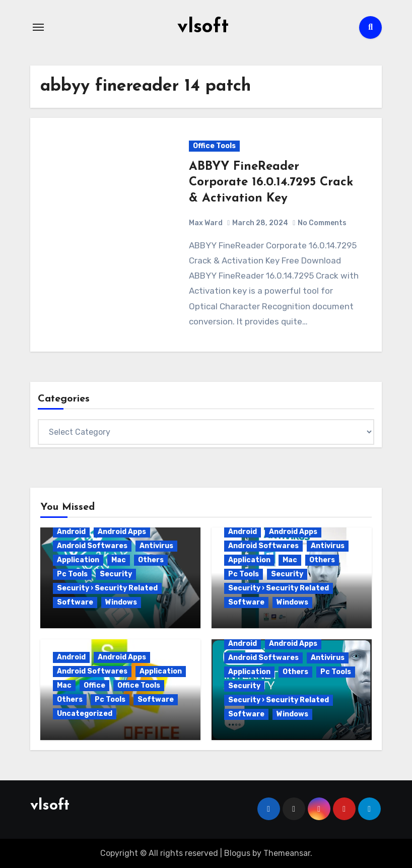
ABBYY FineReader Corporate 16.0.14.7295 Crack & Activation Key (271, 182)
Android (71, 532)
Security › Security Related (107, 588)
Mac (119, 560)
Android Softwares (92, 546)
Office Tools (214, 146)
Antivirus (156, 546)
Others (151, 560)
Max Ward (206, 222)
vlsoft (203, 27)
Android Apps (122, 532)
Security (116, 574)
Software (75, 602)
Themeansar (287, 853)
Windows (121, 602)
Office (94, 685)
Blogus (237, 853)
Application (78, 560)
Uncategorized (85, 713)
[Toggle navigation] (38, 27)
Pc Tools (72, 574)
